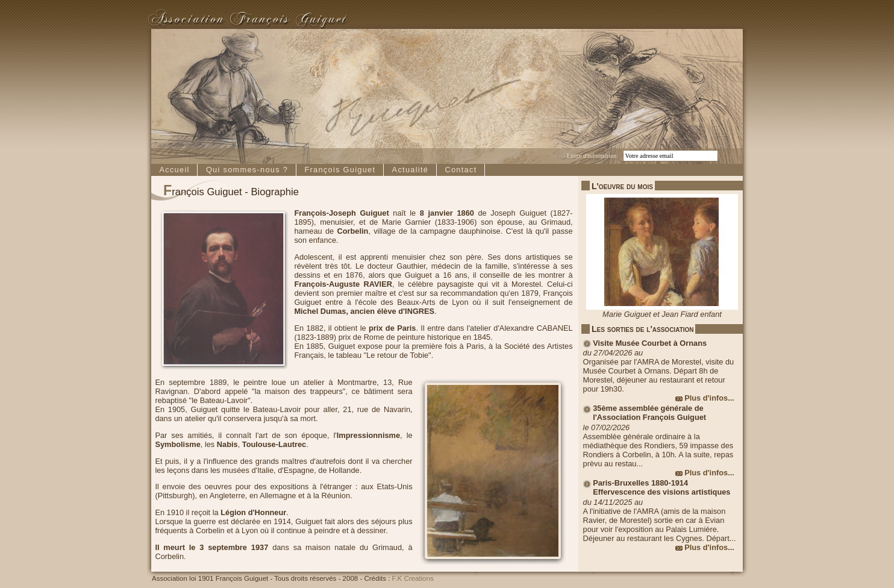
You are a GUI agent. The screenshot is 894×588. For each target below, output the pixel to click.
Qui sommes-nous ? (247, 170)
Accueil (174, 170)
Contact (461, 170)
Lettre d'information (592, 156)
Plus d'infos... (709, 398)
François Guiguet (340, 170)
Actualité (411, 170)
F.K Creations (413, 578)
